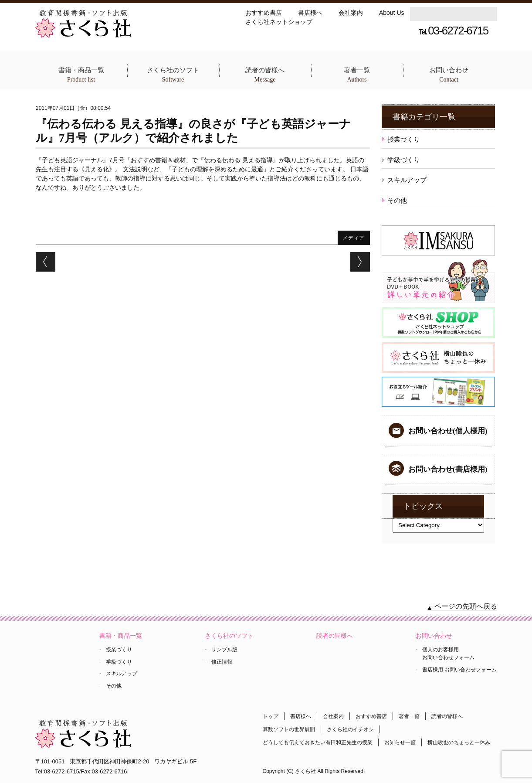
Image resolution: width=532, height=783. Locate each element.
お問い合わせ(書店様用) (448, 469)
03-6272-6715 (453, 31)
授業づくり (404, 139)
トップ (271, 716)
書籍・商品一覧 (81, 75)
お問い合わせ (449, 75)
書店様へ (310, 13)
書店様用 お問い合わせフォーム (459, 670)
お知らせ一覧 (400, 742)
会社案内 (351, 13)
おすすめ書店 (264, 13)
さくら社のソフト (173, 75)
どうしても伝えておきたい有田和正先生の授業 (318, 742)
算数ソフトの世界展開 (289, 729)
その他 (397, 200)
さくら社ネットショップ (279, 22)
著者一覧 (357, 75)
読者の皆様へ (265, 75)
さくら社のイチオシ (350, 729)
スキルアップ (407, 180)
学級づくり (404, 160)
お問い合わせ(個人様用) (448, 431)
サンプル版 (224, 650)
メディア (354, 237)
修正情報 (222, 662)
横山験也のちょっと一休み (459, 742)
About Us (392, 13)
